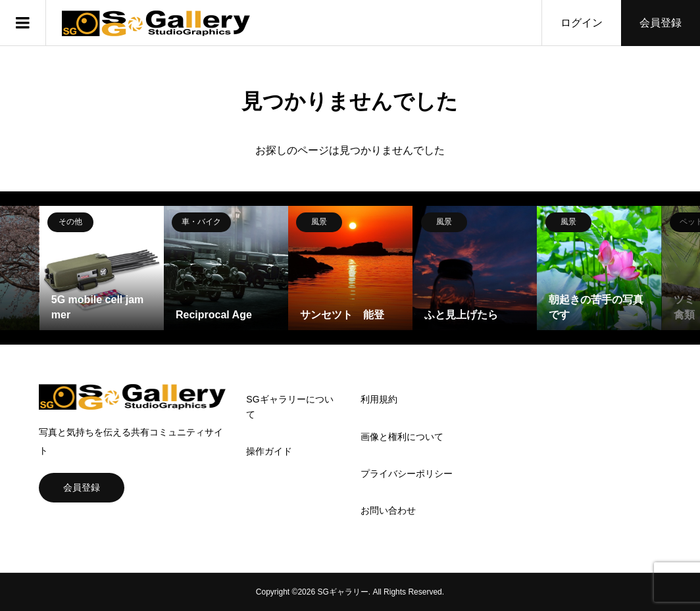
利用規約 (379, 399)
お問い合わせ (388, 510)
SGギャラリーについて (289, 406)
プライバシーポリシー (407, 474)
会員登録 (661, 23)
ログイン (582, 23)
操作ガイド (269, 451)
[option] (102, 268)
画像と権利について (402, 437)
